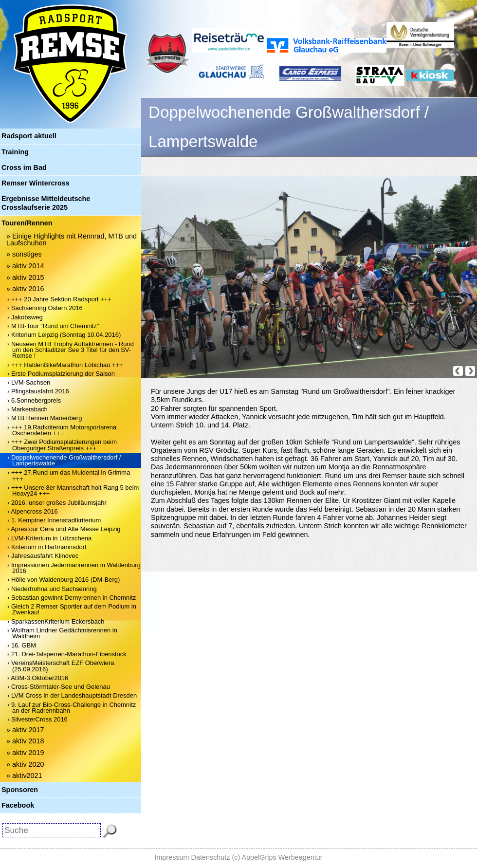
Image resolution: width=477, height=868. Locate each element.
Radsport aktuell (29, 136)
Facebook (18, 805)
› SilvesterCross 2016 (37, 719)
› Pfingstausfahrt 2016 (38, 391)
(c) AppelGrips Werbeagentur (277, 857)
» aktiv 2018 (25, 741)
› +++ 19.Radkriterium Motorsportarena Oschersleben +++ (62, 430)
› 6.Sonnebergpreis (34, 400)
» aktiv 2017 (25, 730)
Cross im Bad (24, 167)
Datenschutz (211, 857)
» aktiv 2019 (25, 753)
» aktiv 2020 (25, 764)
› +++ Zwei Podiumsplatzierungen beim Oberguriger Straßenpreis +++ (62, 445)
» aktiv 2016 (25, 289)
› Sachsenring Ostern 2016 (45, 308)
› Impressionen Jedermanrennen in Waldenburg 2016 (74, 568)
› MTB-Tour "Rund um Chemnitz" (53, 326)
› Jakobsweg (25, 317)
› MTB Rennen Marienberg (45, 418)
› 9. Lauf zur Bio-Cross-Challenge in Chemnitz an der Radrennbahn (72, 708)
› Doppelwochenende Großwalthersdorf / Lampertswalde (64, 460)
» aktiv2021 (24, 776)
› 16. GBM (22, 645)
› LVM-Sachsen (29, 382)
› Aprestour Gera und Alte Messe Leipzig (64, 529)
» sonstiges (24, 254)
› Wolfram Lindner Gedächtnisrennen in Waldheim (62, 633)
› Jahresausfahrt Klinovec (43, 556)
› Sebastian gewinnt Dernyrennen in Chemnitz (72, 598)
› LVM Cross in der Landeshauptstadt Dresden (72, 695)
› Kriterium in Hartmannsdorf (47, 547)
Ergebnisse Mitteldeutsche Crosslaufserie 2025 (46, 203)
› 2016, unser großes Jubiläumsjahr (57, 503)
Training (15, 152)
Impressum (172, 857)
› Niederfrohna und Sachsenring (52, 589)
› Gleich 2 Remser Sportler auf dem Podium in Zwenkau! (72, 609)
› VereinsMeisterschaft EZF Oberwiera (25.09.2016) (61, 666)
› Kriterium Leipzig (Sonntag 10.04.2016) (64, 335)
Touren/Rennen (27, 223)
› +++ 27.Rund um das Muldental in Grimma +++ (69, 475)
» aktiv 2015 (25, 277)
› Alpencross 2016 (33, 511)
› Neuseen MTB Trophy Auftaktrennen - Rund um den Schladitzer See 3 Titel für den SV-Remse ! (71, 350)
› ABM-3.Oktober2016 (38, 678)
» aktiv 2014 (25, 266)
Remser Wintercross (36, 183)
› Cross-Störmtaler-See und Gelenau (59, 687)
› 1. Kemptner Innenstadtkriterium (54, 520)
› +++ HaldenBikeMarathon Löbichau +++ (65, 365)
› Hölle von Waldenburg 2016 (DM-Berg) (64, 580)
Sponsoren (20, 790)
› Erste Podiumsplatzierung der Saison (61, 374)
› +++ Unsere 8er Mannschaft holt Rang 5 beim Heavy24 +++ (73, 490)
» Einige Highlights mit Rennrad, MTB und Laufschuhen (72, 240)
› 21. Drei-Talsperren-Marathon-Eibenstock (67, 654)
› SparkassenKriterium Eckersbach (56, 621)
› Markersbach (28, 409)
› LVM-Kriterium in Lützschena (49, 538)
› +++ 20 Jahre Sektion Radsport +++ (59, 299)
